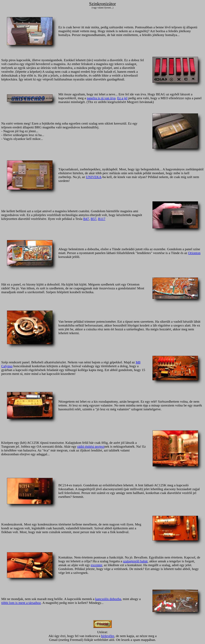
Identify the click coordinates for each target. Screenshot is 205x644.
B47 (86, 219)
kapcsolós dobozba (108, 599)
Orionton (194, 253)
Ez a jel (122, 98)
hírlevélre (108, 636)
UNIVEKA (94, 177)
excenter (96, 565)
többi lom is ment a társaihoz (21, 603)
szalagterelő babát (135, 561)
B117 (102, 219)
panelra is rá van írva (101, 98)
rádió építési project (91, 446)
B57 (94, 219)
